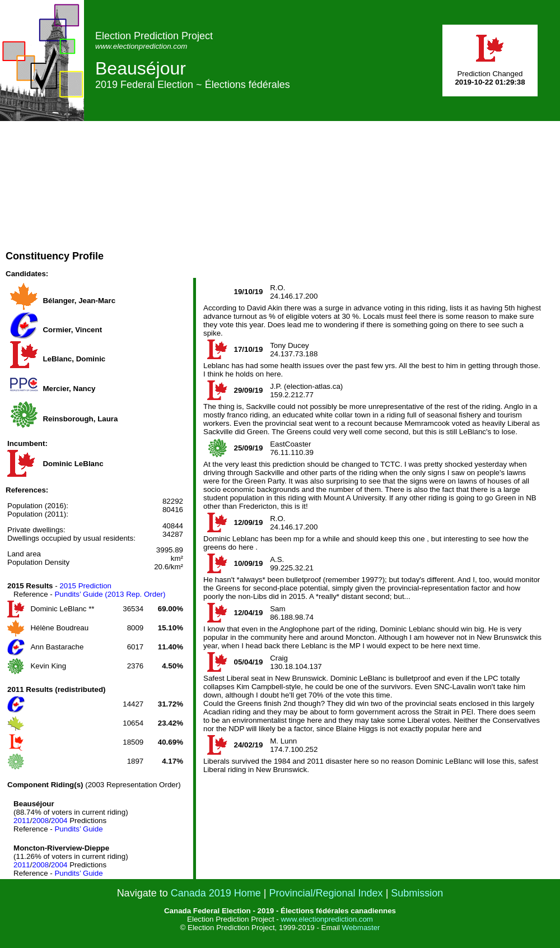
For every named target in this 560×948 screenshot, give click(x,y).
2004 (59, 821)
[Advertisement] (354, 199)
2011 (22, 821)
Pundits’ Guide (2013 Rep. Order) (110, 594)
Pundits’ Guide (78, 829)
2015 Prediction (85, 586)
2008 (40, 821)
